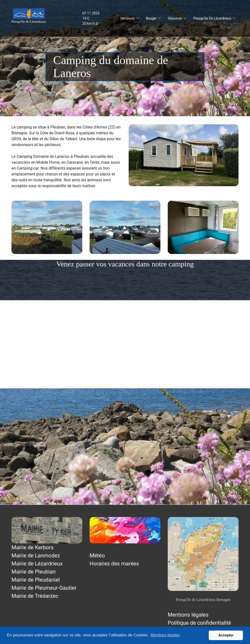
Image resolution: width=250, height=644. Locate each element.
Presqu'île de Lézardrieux (212, 18)
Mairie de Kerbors (32, 547)
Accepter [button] (226, 635)
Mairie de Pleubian (34, 572)
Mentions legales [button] (165, 635)
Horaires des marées (114, 564)
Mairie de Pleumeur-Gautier (44, 588)
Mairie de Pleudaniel (36, 580)
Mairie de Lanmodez (36, 556)
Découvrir (128, 18)
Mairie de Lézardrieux (37, 564)
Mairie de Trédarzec (35, 596)
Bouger (151, 18)
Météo (97, 556)
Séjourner (175, 18)
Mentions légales (188, 615)
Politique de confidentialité (199, 623)
